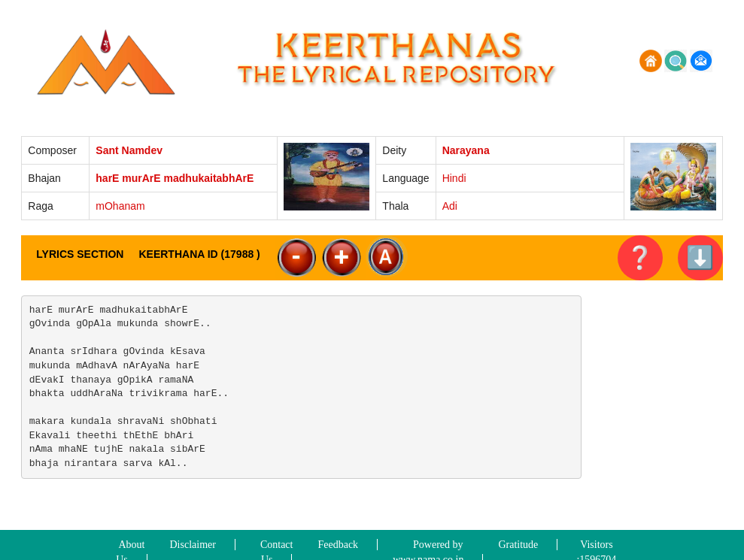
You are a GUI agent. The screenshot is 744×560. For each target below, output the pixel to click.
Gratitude (518, 545)
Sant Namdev (129, 150)
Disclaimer (193, 545)
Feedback (338, 545)
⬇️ (700, 257)
